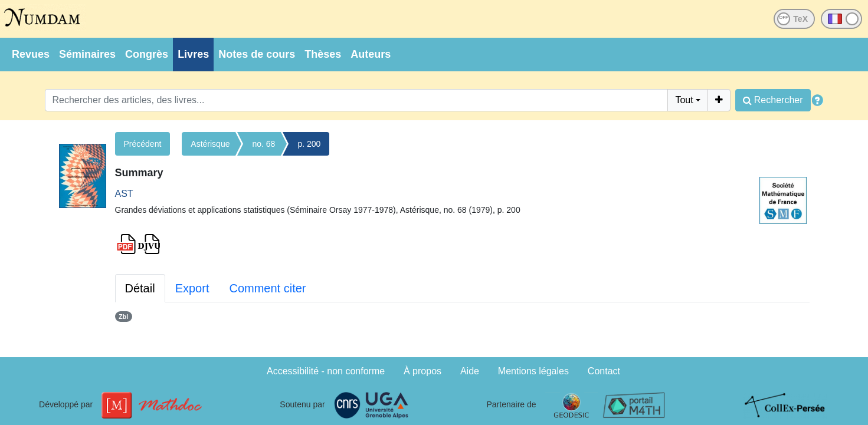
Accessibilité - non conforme (326, 371)
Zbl (123, 317)
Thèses (323, 54)
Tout (684, 100)
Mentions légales (533, 371)
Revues (31, 54)
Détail (140, 288)
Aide (470, 371)
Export (192, 288)
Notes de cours (257, 54)
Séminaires (87, 54)
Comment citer (267, 288)
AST (124, 194)
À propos (422, 371)
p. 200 (309, 144)
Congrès (147, 54)
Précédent (143, 144)
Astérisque (210, 144)
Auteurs (371, 54)
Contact (604, 371)
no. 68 (263, 144)
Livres (193, 54)
